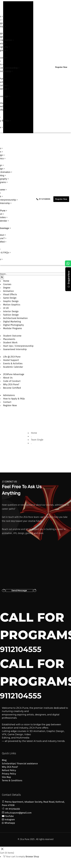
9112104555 (21, 649)
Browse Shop (32, 857)
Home (34, 433)
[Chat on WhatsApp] (68, 263)
